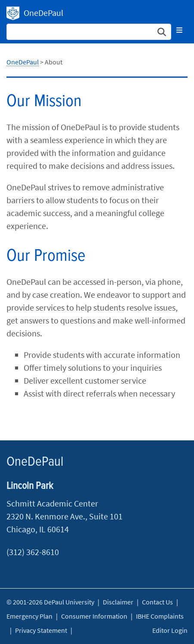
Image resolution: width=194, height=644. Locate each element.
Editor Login (170, 630)
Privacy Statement (41, 630)
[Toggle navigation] (179, 30)
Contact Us (157, 602)
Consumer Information (94, 616)
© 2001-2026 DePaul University (50, 602)
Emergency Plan (29, 616)
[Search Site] (89, 32)
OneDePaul (13, 13)
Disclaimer (118, 602)
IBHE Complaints (160, 616)
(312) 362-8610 (33, 552)
